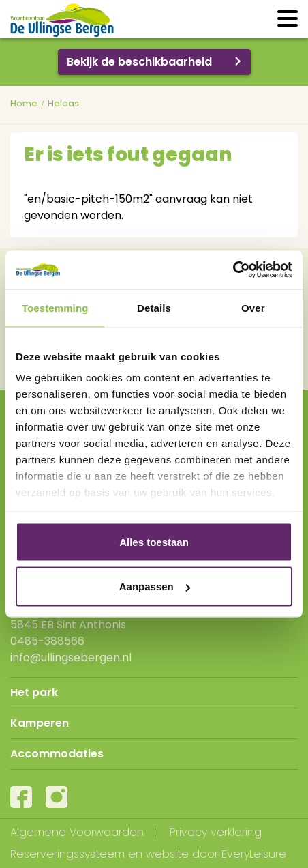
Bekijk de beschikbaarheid (139, 62)
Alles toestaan (154, 541)
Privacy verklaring (216, 832)
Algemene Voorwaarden (77, 832)
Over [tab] (253, 307)
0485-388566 (47, 641)
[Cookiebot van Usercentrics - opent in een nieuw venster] (233, 270)
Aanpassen (155, 587)
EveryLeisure (254, 854)
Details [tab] (154, 307)
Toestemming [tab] (55, 307)
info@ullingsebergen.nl (71, 657)
